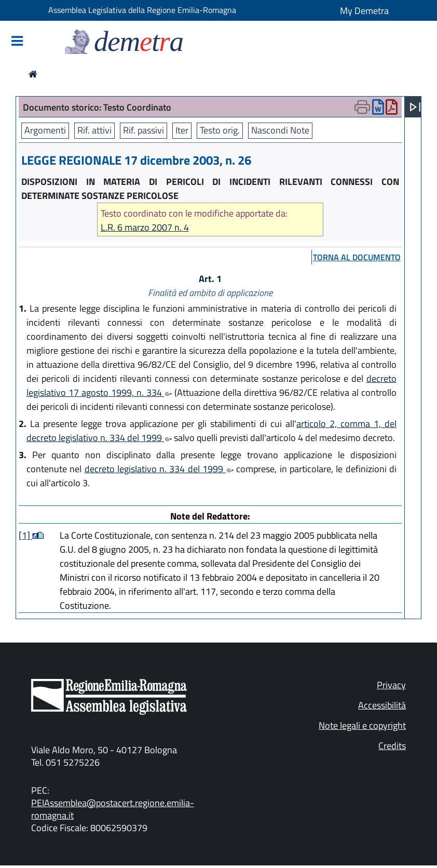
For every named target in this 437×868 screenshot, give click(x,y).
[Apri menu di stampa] (362, 107)
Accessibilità (382, 705)
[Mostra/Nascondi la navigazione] (17, 42)
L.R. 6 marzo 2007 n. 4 (145, 227)
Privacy (391, 685)
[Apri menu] (415, 107)
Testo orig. (220, 130)
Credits (392, 746)
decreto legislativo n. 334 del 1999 (159, 469)
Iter (182, 130)
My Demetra (364, 11)
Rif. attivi (94, 130)
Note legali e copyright (362, 725)
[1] (25, 535)
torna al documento (357, 257)
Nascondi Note (280, 130)
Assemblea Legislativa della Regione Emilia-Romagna (142, 10)
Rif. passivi (144, 130)
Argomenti (45, 130)
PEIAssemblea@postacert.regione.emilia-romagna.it (113, 809)
